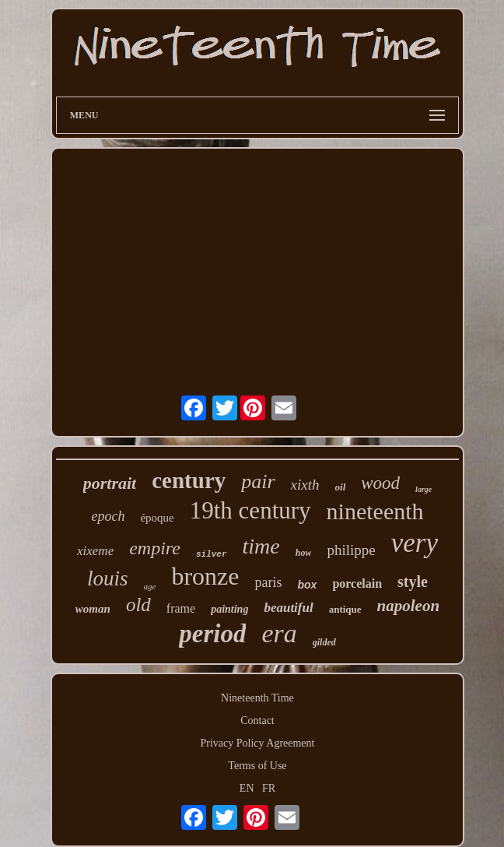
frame (181, 608)
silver (212, 554)
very (415, 543)
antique (345, 609)
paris (268, 582)
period (212, 634)
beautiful (288, 608)
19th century (250, 510)
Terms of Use (257, 766)
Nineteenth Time (257, 698)
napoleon (409, 606)
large (423, 489)
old (138, 604)
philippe (351, 550)
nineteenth (375, 511)
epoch (108, 516)
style (413, 582)
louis (108, 578)
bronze (205, 576)
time (261, 546)
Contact (257, 720)
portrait (110, 483)
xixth (305, 485)
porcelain (357, 583)
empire (155, 548)
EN (247, 788)
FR (269, 788)
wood (380, 483)
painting (229, 609)
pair (258, 481)
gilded (324, 642)
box (307, 585)
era (279, 633)
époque (157, 518)
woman (93, 609)
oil (341, 487)
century (189, 480)
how (304, 553)
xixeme (95, 551)
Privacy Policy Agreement (258, 743)
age (150, 586)
